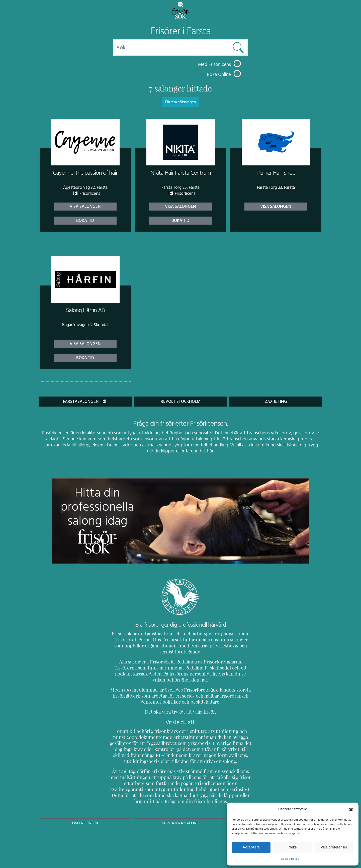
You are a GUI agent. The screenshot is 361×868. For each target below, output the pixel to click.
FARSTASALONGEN (84, 401)
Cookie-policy (290, 859)
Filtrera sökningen (180, 102)
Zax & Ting (276, 401)
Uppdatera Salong (180, 817)
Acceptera (251, 847)
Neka (292, 847)
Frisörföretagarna (131, 640)
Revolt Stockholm (181, 401)
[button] (351, 809)
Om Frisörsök (85, 817)
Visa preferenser (334, 847)
